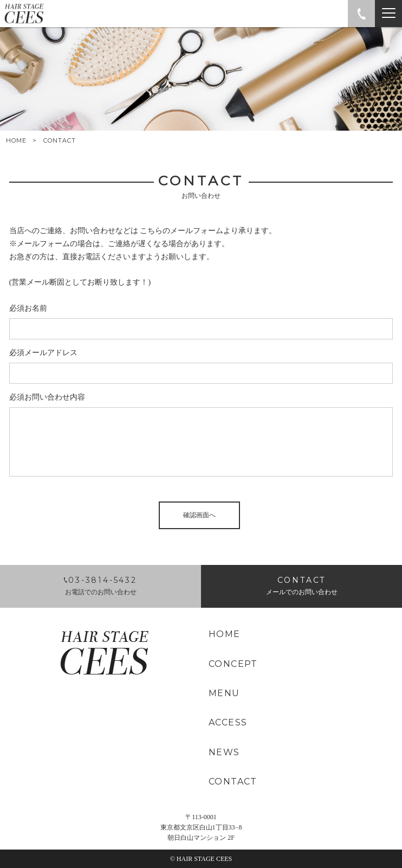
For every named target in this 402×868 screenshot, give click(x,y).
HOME (16, 141)
